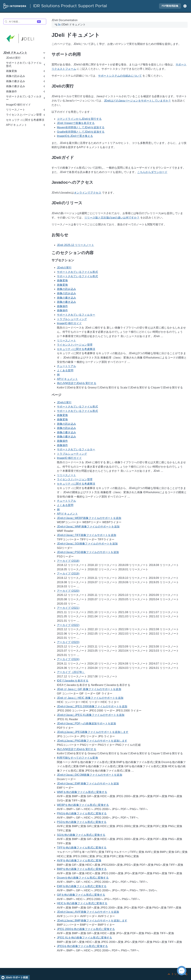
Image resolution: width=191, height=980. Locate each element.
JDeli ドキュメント (15, 53)
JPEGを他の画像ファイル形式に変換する (82, 946)
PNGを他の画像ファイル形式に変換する (82, 813)
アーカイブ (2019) (68, 574)
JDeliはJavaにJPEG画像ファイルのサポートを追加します (93, 732)
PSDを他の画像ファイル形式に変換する (82, 822)
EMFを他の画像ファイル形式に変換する (82, 886)
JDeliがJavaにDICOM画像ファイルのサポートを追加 (90, 775)
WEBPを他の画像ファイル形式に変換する (83, 805)
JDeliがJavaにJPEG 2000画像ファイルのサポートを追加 (92, 706)
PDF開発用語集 (170, 6)
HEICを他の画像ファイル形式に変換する (82, 903)
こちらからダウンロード (152, 172)
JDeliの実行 (64, 268)
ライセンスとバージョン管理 (75, 345)
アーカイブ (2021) (68, 608)
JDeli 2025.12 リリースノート (75, 245)
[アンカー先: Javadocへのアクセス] (97, 182)
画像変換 (62, 280)
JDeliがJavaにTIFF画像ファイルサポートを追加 (87, 535)
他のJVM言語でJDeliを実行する (77, 383)
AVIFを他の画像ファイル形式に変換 (79, 860)
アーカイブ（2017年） (71, 672)
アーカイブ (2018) (68, 561)
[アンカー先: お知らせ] (72, 235)
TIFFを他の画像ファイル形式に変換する (82, 848)
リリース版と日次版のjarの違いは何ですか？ (112, 218)
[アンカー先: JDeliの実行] (78, 86)
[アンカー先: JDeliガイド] (78, 158)
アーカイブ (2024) (68, 659)
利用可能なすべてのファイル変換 (77, 758)
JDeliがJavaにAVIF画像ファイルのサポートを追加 (88, 912)
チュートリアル (66, 366)
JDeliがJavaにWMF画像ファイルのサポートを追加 (88, 527)
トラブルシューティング (72, 319)
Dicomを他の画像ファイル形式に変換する (83, 878)
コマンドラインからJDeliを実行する (79, 119)
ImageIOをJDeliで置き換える (75, 136)
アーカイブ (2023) (68, 642)
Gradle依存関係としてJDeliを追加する (81, 132)
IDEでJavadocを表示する (73, 681)
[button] (185, 6)
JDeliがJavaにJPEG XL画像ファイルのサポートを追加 (91, 715)
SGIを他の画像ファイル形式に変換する (81, 835)
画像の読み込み (66, 289)
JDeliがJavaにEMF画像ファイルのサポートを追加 (88, 784)
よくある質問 (65, 370)
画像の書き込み (66, 298)
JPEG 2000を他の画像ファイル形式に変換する (86, 929)
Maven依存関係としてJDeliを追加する (81, 127)
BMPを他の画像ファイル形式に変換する (82, 869)
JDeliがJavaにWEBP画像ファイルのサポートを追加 (89, 518)
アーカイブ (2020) (68, 591)
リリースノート (66, 341)
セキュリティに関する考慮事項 (25, 120)
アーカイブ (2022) (68, 625)
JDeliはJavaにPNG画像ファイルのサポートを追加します (92, 741)
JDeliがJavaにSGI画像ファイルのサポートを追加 (87, 544)
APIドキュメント (67, 379)
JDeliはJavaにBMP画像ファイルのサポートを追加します (92, 921)
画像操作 (62, 306)
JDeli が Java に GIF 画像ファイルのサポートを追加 (89, 689)
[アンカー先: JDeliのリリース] (86, 203)
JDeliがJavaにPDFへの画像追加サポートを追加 (86, 723)
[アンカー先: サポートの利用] (85, 54)
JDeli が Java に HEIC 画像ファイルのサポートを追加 (90, 698)
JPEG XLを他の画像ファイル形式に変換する (85, 938)
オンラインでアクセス (88, 193)
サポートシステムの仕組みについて (120, 76)
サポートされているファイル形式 (77, 272)
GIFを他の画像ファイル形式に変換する (81, 895)
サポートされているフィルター (76, 315)
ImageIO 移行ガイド (18, 105)
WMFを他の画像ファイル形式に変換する (82, 792)
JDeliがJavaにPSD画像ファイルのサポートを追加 (88, 552)
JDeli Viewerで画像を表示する (76, 123)
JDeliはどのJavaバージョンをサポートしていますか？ (138, 101)
